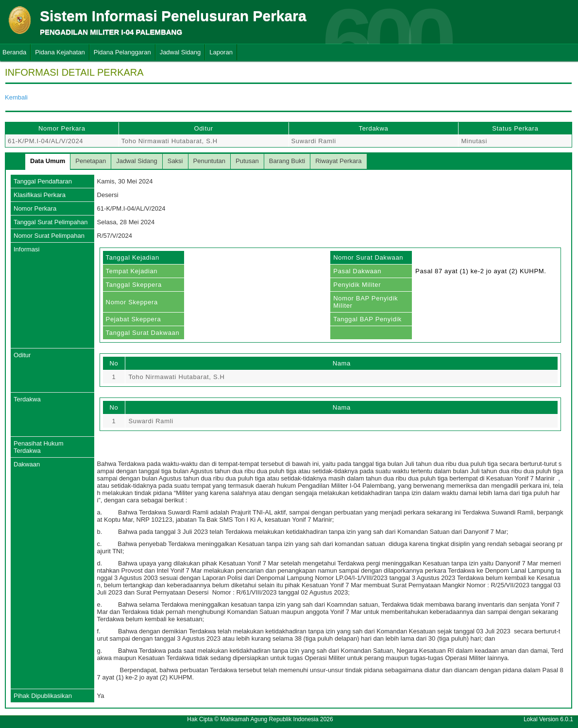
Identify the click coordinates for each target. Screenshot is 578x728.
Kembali (16, 97)
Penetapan (91, 161)
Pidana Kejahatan (60, 52)
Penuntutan (210, 161)
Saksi (175, 161)
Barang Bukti (287, 161)
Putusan (247, 161)
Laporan (221, 52)
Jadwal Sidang (180, 52)
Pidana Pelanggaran (122, 52)
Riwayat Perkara (338, 161)
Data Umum (48, 161)
